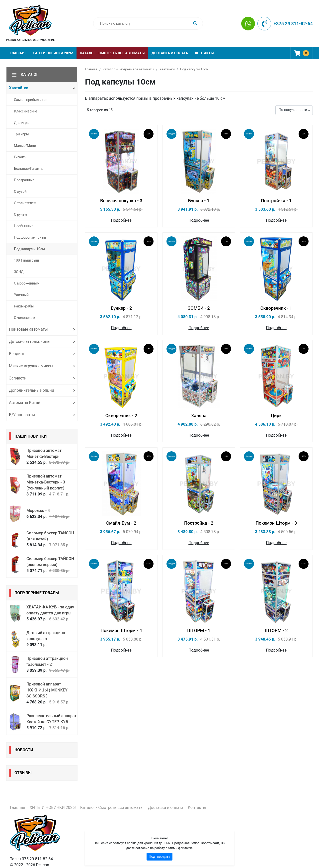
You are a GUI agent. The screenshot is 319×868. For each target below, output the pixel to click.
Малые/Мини (25, 146)
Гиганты (21, 157)
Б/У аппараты (22, 415)
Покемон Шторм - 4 (121, 630)
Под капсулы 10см (29, 249)
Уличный (21, 295)
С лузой (20, 192)
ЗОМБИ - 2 (199, 308)
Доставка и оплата (170, 53)
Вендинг (17, 354)
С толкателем (25, 203)
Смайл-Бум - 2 (121, 523)
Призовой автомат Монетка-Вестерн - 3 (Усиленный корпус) (46, 482)
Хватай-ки (19, 88)
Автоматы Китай (25, 403)
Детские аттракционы (30, 341)
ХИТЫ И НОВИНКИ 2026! (53, 53)
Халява (199, 416)
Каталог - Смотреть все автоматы (112, 53)
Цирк (276, 416)
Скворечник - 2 (121, 416)
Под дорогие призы (30, 237)
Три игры (21, 134)
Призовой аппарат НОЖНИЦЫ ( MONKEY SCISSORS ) (47, 690)
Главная (18, 53)
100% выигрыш (26, 260)
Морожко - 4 (38, 511)
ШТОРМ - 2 (276, 630)
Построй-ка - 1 (276, 201)
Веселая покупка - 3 (121, 201)
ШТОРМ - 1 (199, 630)
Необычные (24, 226)
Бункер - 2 (121, 308)
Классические (26, 111)
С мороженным (27, 283)
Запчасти (18, 378)
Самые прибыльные (31, 100)
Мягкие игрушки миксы (31, 366)
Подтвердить (160, 857)
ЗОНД (19, 272)
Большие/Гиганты (29, 169)
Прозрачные (24, 180)
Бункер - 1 (199, 201)
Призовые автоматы (28, 329)
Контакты (204, 53)
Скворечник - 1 (276, 308)
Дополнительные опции (32, 390)
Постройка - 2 (199, 523)
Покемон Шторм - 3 (276, 523)
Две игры (22, 123)
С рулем (21, 214)
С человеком (25, 318)
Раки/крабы (24, 306)
